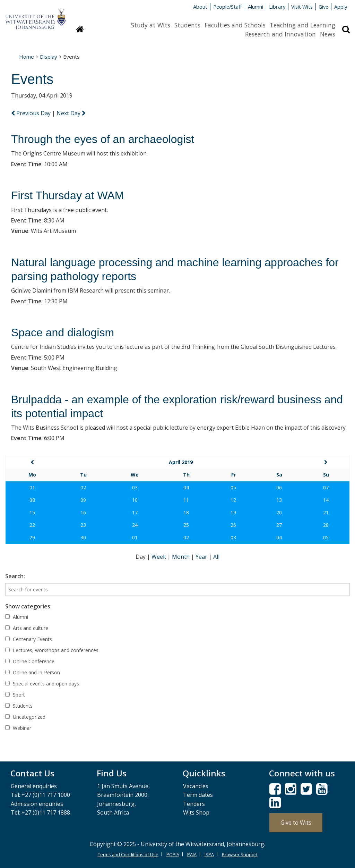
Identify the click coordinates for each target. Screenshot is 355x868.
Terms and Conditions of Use (128, 854)
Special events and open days (42, 684)
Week (159, 557)
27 (279, 525)
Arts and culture (27, 628)
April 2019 (181, 462)
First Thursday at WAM (67, 195)
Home (27, 57)
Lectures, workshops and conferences (52, 650)
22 (32, 525)
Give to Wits (296, 823)
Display (49, 57)
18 (186, 512)
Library (277, 7)
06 (279, 487)
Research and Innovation (280, 34)
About (200, 7)
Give (323, 7)
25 (186, 525)
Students (187, 25)
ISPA (209, 854)
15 (32, 512)
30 (83, 537)
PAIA (192, 854)
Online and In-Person (33, 672)
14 (326, 500)
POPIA (173, 854)
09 (83, 500)
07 (326, 487)
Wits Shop (196, 812)
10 (135, 500)
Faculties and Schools (235, 25)
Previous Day (32, 113)
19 (233, 512)
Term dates (198, 795)
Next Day (71, 113)
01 (32, 487)
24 (135, 525)
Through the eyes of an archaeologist (103, 139)
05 (233, 487)
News (328, 34)
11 (186, 500)
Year (202, 557)
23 (83, 525)
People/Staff (228, 7)
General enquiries (34, 786)
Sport (15, 695)
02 (83, 487)
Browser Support (240, 854)
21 (326, 512)
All (216, 557)
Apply (341, 7)
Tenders (194, 804)
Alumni (256, 7)
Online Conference (30, 661)
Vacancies (196, 786)
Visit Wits (302, 7)
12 (233, 500)
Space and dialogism (63, 332)
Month (181, 557)
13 (279, 500)
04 (186, 487)
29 (32, 537)
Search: (15, 576)
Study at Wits (151, 25)
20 (279, 512)
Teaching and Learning (302, 25)
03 (135, 487)
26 (233, 525)
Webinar (18, 728)
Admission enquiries (37, 804)
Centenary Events (29, 639)
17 (135, 512)
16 (83, 512)
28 (326, 525)
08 (32, 500)
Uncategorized (25, 717)
